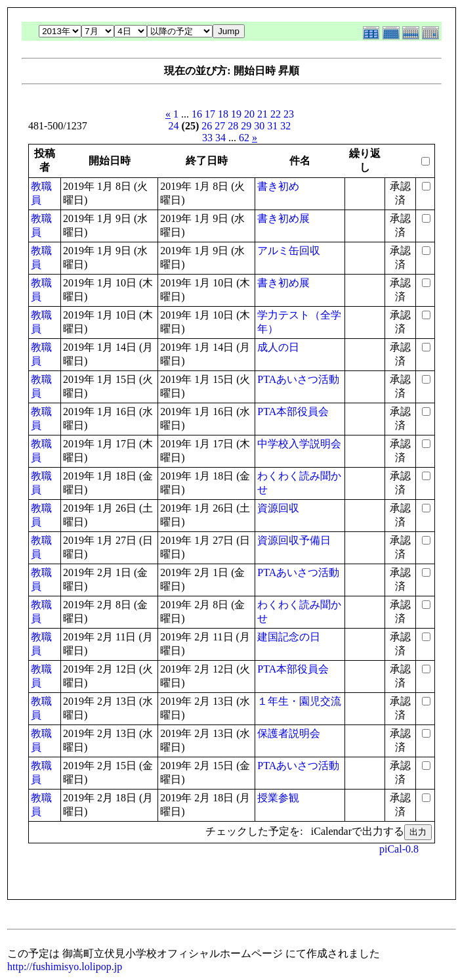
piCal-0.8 (399, 849)
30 (259, 126)
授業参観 (278, 798)
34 (220, 138)
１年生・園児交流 (299, 701)
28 (233, 126)
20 (249, 114)
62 (244, 138)
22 (276, 114)
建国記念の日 (289, 637)
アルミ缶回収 (289, 251)
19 (236, 114)
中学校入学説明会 (299, 444)
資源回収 (278, 508)
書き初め (278, 186)
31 (272, 126)
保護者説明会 (289, 733)
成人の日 (278, 347)
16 (197, 114)
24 (174, 126)
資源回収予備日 (294, 540)
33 (207, 138)
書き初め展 (283, 218)
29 (246, 126)
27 (220, 126)
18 (223, 114)
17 (210, 114)
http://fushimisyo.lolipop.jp (65, 967)
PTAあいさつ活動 (298, 379)
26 (207, 126)
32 (285, 126)
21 (262, 114)
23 (289, 114)
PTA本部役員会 (293, 412)
